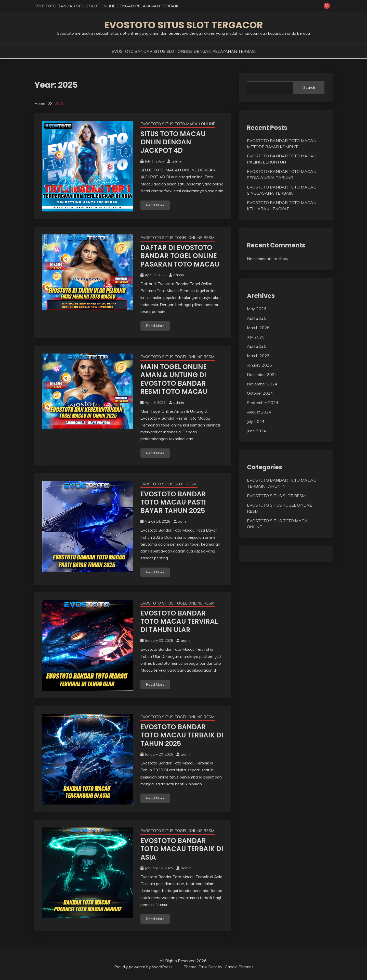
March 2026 (258, 328)
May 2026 (257, 309)
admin (177, 161)
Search (309, 87)
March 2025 (258, 356)
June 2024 (257, 431)
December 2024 (262, 374)
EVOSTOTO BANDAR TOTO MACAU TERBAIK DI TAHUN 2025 (182, 735)
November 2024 (262, 384)
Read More (155, 205)
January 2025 (259, 365)
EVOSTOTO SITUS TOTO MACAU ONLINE (178, 124)
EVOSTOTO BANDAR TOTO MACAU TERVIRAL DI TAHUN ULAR (179, 621)
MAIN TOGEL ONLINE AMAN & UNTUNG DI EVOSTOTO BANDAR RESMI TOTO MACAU (174, 379)
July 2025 (256, 337)
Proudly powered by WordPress (144, 967)
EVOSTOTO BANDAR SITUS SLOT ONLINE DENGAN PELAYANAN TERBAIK (106, 6)
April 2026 (257, 318)
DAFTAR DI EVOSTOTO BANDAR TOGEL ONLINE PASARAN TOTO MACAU (180, 256)
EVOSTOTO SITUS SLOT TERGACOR (184, 25)
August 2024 (259, 412)
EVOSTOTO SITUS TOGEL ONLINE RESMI (178, 238)
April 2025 (257, 346)
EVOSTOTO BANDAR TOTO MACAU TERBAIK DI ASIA (182, 849)
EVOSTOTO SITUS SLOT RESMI (169, 484)
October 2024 (260, 393)
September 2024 (263, 403)
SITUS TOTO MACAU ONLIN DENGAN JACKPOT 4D (173, 142)
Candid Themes (239, 967)
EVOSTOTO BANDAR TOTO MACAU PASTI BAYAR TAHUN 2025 (173, 502)
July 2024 (256, 421)
